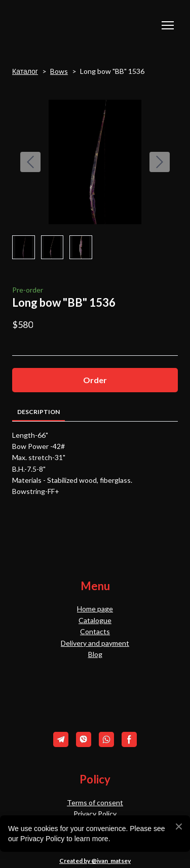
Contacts (95, 631)
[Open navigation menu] (168, 25)
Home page (95, 609)
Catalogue (95, 620)
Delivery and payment (95, 643)
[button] (95, 380)
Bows (59, 71)
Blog (95, 654)
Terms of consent (95, 802)
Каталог (25, 71)
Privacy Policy (95, 814)
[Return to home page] (63, 25)
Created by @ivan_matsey (95, 861)
